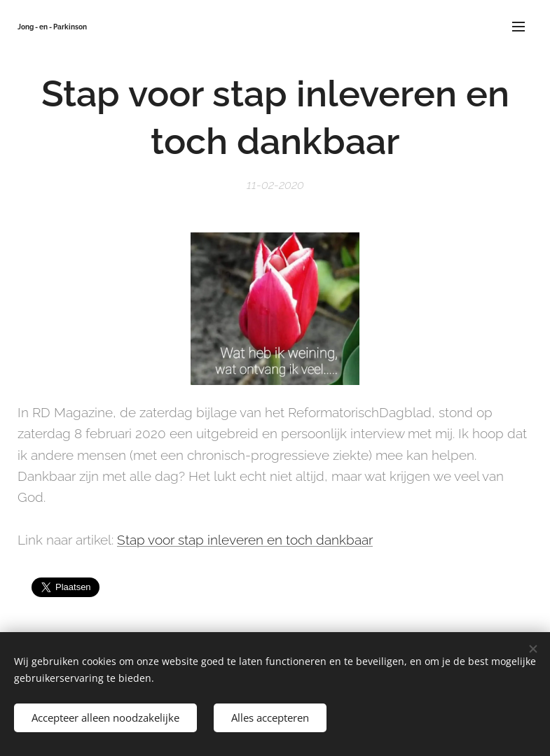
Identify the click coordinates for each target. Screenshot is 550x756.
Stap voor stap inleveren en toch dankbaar (245, 540)
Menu (518, 27)
